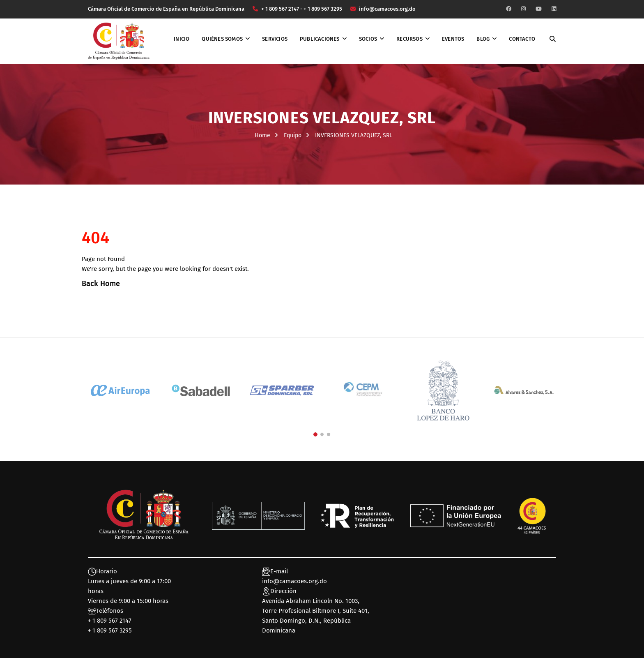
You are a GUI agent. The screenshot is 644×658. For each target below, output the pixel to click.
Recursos (409, 39)
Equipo (293, 135)
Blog (483, 39)
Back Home (101, 284)
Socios (368, 39)
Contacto (522, 39)
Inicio (182, 39)
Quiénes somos (222, 39)
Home (262, 135)
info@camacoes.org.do (294, 581)
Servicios (275, 39)
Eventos (453, 39)
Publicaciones (320, 39)
